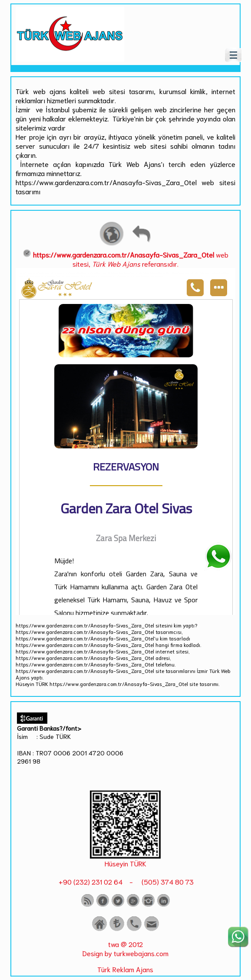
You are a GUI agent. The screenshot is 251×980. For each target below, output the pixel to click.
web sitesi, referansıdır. (125, 259)
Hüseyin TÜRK (125, 863)
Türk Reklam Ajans (125, 969)
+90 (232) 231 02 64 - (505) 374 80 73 (125, 881)
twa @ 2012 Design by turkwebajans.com (125, 948)
